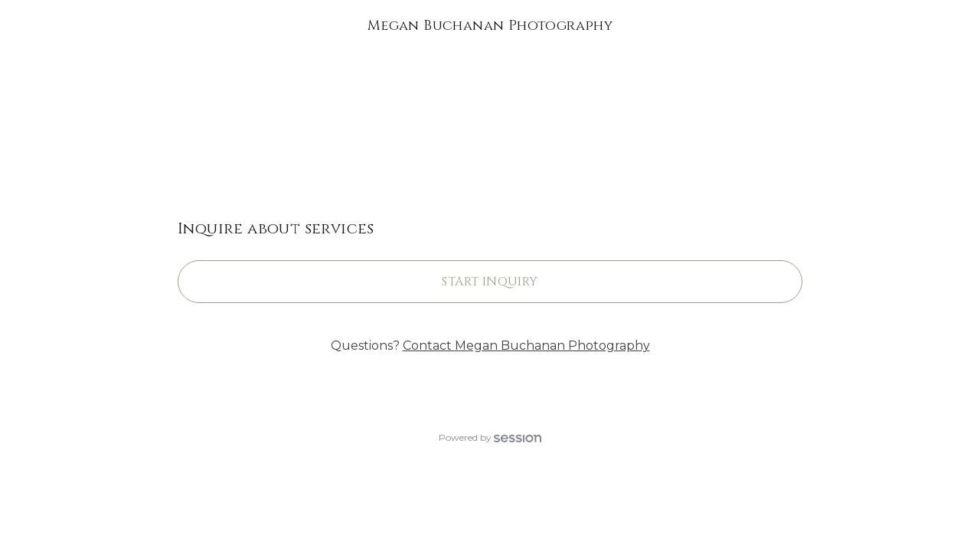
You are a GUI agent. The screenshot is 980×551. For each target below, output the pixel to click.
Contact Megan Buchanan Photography (526, 346)
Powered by (490, 437)
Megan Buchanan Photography (490, 26)
